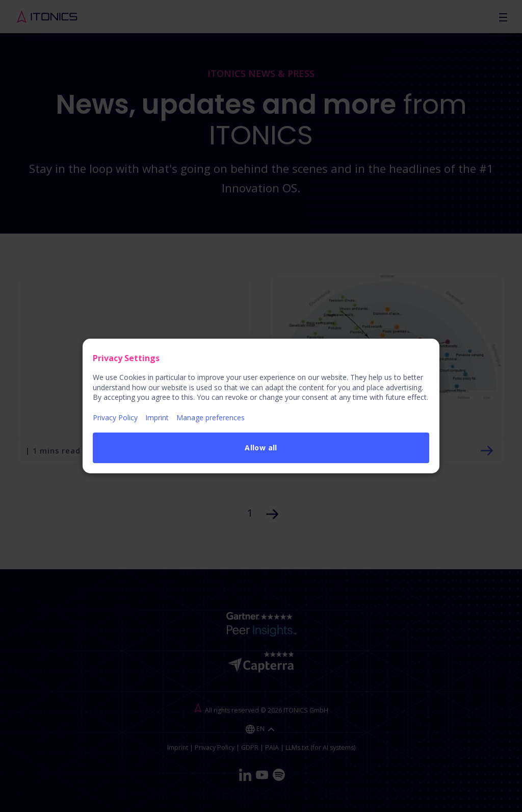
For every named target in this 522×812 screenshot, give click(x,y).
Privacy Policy (115, 417)
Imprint (157, 417)
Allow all (261, 448)
